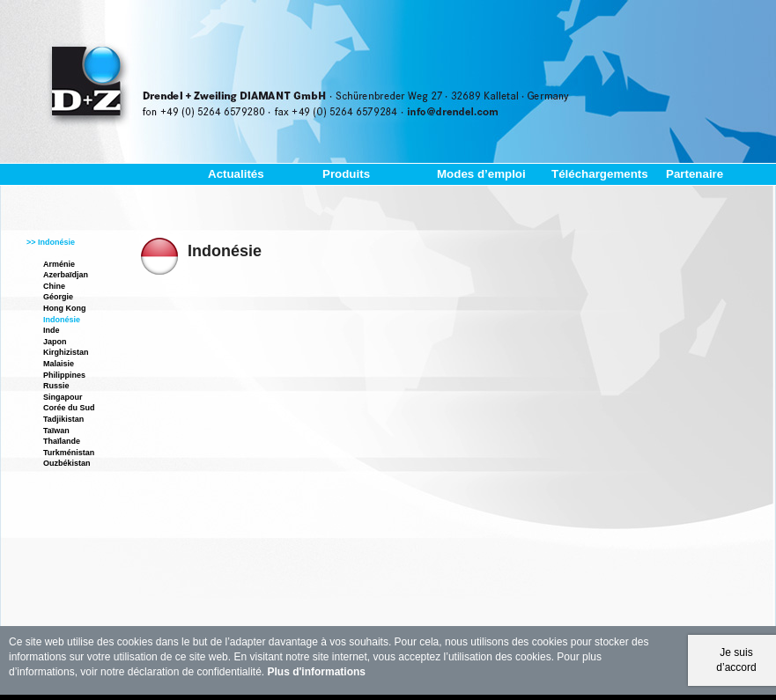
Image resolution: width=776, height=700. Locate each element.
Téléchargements (600, 174)
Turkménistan (69, 453)
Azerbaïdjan (66, 275)
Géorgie (58, 297)
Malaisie (59, 364)
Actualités (236, 174)
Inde (52, 330)
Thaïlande (62, 441)
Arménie (59, 264)
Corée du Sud (69, 408)
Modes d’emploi (481, 174)
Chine (54, 286)
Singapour (63, 397)
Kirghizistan (66, 352)
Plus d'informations (317, 672)
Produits (346, 174)
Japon (55, 342)
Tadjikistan (63, 419)
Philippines (64, 375)
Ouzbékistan (67, 463)
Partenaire (695, 174)
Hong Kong (65, 308)
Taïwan (56, 431)
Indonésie (62, 320)
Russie (56, 386)
